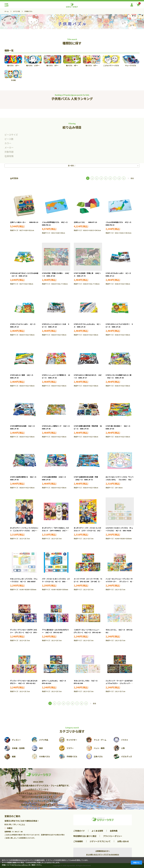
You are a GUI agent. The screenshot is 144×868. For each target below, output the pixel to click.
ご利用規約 (78, 841)
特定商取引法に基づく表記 (85, 836)
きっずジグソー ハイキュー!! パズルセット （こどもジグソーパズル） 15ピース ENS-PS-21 (25, 531)
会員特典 (114, 831)
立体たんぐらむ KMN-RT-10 (85, 222)
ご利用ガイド (79, 831)
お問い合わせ (123, 841)
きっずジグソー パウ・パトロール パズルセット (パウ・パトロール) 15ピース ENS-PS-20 (88, 531)
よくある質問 (97, 831)
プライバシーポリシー (113, 836)
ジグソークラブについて (100, 841)
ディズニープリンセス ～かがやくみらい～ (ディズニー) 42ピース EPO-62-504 (24, 632)
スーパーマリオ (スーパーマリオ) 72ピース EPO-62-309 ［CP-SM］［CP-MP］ (88, 581)
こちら (23, 824)
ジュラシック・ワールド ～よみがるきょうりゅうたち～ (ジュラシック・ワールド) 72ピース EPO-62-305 (119, 683)
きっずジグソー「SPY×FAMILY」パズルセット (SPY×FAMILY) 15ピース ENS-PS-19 (56, 531)
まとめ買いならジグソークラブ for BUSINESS (103, 855)
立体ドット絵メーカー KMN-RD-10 (24, 222)
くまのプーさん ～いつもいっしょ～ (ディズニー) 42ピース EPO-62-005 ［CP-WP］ (88, 632)
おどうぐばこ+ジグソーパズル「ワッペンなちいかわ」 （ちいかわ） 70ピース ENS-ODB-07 (120, 480)
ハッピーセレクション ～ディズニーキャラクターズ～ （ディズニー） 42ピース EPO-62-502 (120, 581)
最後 (132, 178)
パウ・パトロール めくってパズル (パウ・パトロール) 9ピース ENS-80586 (56, 581)
